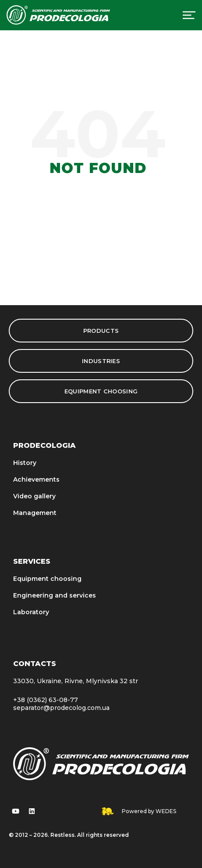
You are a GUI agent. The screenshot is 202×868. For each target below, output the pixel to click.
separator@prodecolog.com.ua (61, 708)
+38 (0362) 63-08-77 (46, 700)
